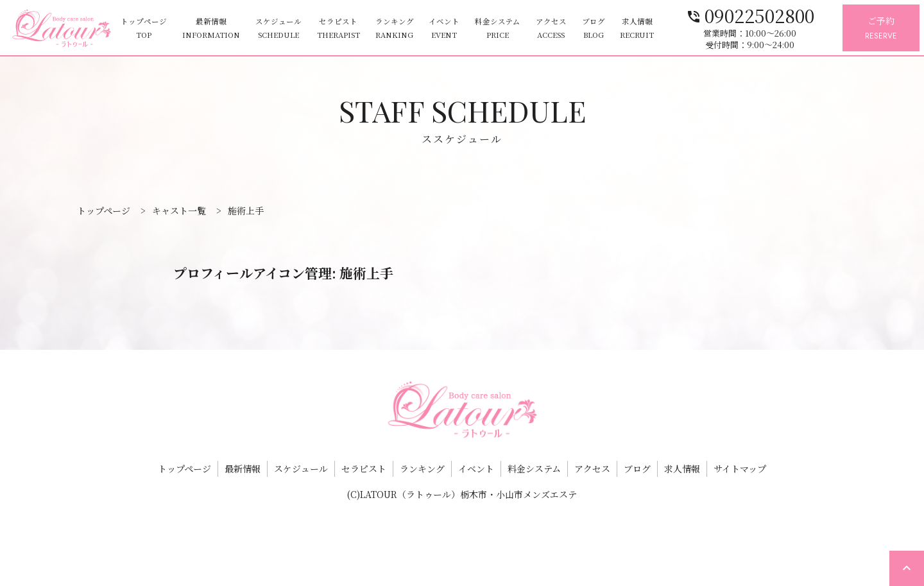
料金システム (498, 29)
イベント (444, 29)
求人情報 (637, 29)
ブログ (594, 29)
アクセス (551, 29)
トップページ (144, 29)
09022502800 (750, 14)
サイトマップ (740, 469)
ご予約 (881, 29)
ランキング (395, 29)
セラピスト (338, 29)
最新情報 (211, 29)
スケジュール (278, 29)
